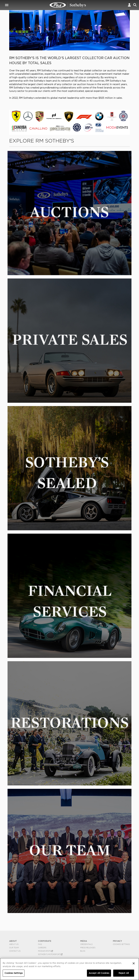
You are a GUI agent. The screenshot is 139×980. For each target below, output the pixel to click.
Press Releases (88, 948)
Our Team (14, 948)
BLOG (83, 951)
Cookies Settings (121, 944)
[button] (129, 5)
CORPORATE (45, 941)
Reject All (124, 973)
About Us (14, 944)
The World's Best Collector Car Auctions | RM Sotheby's (68, 5)
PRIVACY (117, 941)
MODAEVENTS (45, 951)
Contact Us (15, 951)
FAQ (40, 944)
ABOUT (13, 941)
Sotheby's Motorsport (50, 954)
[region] (69, 969)
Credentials (86, 944)
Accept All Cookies (99, 973)
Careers (42, 948)
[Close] (134, 963)
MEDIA (84, 941)
